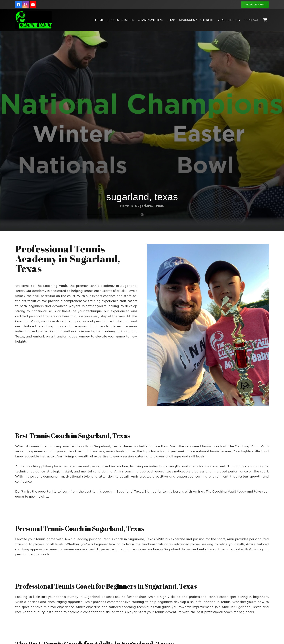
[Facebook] (18, 5)
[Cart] (265, 20)
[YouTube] (33, 5)
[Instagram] (26, 5)
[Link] (34, 20)
